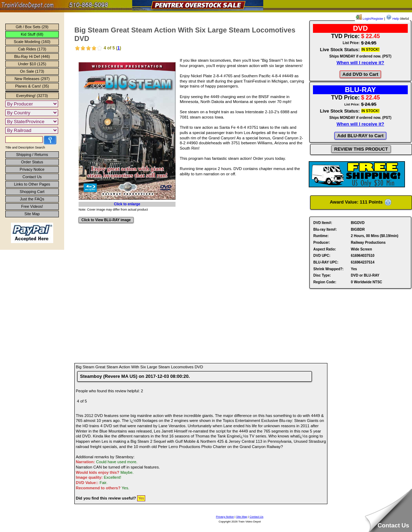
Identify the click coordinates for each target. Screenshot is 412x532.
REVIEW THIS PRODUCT (361, 149)
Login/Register (370, 19)
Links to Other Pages (32, 184)
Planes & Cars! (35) (32, 86)
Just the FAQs (32, 199)
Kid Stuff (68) (32, 34)
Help (392, 19)
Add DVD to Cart (361, 74)
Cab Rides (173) (32, 49)
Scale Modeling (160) (32, 42)
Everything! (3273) (32, 96)
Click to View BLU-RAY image (106, 220)
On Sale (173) (32, 71)
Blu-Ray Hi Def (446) (32, 56)
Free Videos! (32, 206)
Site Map (32, 214)
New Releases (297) (32, 79)
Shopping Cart (32, 192)
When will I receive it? (360, 63)
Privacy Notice (32, 169)
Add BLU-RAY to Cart (360, 136)
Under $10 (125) (32, 64)
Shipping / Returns (32, 155)
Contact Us (32, 177)
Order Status (32, 162)
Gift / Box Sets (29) (32, 27)
